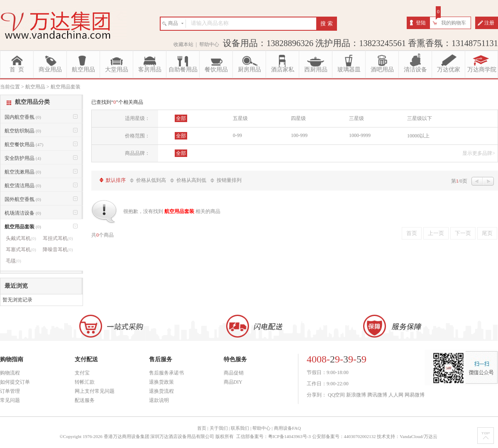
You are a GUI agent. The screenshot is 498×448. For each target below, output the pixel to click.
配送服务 (85, 400)
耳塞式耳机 (21, 250)
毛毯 (13, 261)
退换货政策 (161, 382)
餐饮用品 (216, 70)
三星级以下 (420, 118)
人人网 (396, 395)
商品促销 (234, 373)
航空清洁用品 (23, 186)
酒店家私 (283, 70)
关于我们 (219, 428)
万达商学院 (482, 70)
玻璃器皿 (349, 70)
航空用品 (83, 70)
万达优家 (449, 70)
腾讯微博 (377, 395)
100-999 (299, 135)
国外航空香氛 (23, 199)
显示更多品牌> (479, 153)
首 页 (17, 70)
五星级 (240, 118)
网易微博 (415, 395)
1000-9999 (360, 135)
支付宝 (82, 373)
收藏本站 (183, 44)
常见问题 (10, 400)
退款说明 (159, 400)
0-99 (237, 135)
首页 (412, 233)
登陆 (421, 23)
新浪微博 (356, 395)
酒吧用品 (382, 70)
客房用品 (150, 70)
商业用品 (50, 70)
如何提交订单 (15, 382)
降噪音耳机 (58, 250)
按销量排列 (229, 180)
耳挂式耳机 (58, 238)
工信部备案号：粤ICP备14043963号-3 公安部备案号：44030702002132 (306, 436)
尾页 (487, 233)
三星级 (356, 118)
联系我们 (240, 428)
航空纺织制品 (23, 131)
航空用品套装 (23, 227)
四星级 (298, 118)
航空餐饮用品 (24, 144)
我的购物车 (454, 23)
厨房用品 (249, 70)
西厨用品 (316, 70)
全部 (181, 118)
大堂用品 (117, 70)
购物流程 (10, 373)
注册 (489, 23)
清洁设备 (415, 70)
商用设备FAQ (287, 428)
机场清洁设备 (23, 213)
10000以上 (418, 136)
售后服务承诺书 (166, 373)
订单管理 (10, 391)
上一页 (436, 233)
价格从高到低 (191, 180)
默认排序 (116, 180)
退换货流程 (161, 391)
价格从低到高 (151, 180)
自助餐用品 (183, 70)
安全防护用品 (23, 158)
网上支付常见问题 (95, 391)
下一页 (463, 233)
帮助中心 (209, 44)
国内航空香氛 (23, 117)
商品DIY (233, 382)
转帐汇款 (85, 382)
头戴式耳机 (21, 238)
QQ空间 (336, 395)
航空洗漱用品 (23, 172)
